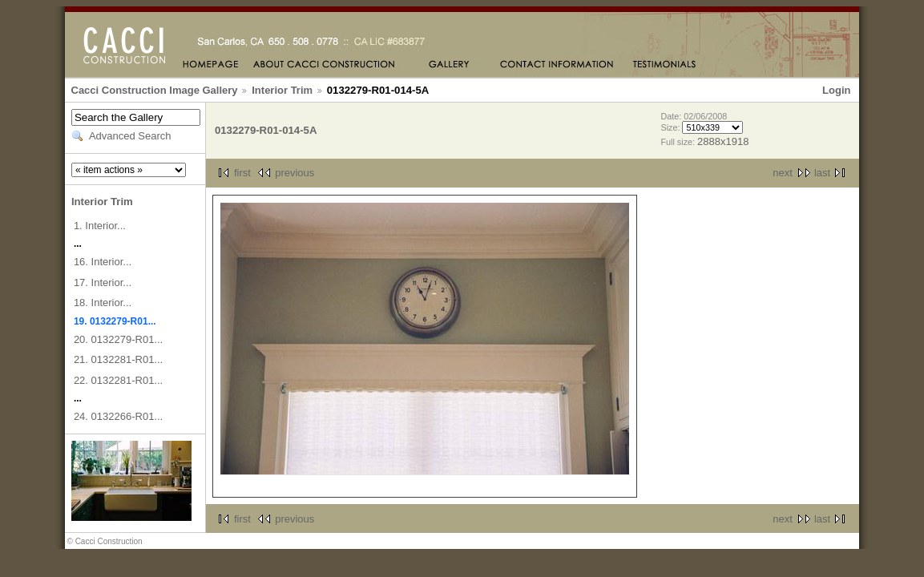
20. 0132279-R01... (118, 339)
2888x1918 (723, 141)
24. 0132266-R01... (118, 416)
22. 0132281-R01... (118, 380)
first (242, 173)
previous (295, 173)
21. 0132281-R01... (118, 359)
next (783, 173)
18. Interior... (103, 303)
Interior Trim (282, 90)
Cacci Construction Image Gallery (155, 90)
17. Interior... (103, 282)
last (822, 173)
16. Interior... (103, 262)
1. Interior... (100, 226)
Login (836, 90)
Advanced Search (130, 136)
